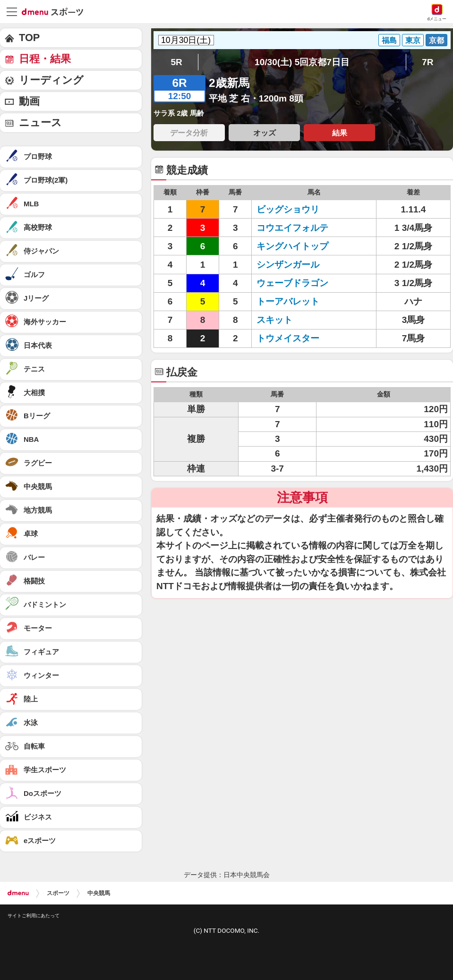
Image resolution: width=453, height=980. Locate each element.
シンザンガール (288, 265)
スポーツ (58, 893)
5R (177, 62)
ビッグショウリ (288, 209)
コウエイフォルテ (292, 228)
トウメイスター (288, 338)
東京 (413, 40)
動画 (29, 101)
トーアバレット (288, 301)
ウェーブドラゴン (292, 283)
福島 (389, 40)
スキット (274, 320)
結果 (340, 133)
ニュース (40, 122)
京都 (436, 40)
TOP (29, 38)
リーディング (51, 80)
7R (427, 62)
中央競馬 (99, 893)
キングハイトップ (292, 246)
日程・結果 (45, 59)
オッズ (265, 133)
